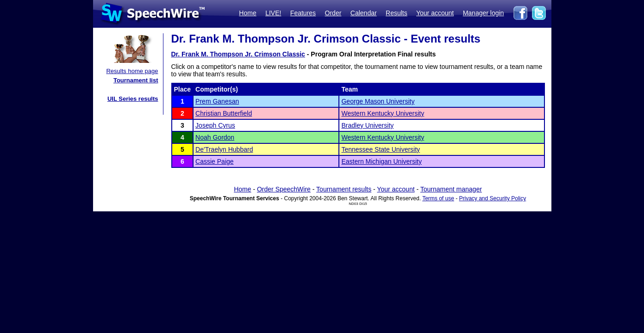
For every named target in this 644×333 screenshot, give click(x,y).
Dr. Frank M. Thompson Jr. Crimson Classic (238, 54)
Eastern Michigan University (381, 161)
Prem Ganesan (217, 101)
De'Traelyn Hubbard (224, 149)
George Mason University (378, 101)
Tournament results (344, 189)
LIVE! (273, 13)
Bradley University (367, 125)
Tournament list (136, 80)
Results (397, 13)
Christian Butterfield (224, 113)
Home (247, 13)
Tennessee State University (381, 149)
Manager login (484, 13)
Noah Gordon (215, 137)
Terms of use (438, 198)
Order (333, 13)
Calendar (364, 13)
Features (303, 13)
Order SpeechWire (284, 189)
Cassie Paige (215, 161)
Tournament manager (451, 189)
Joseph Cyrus (215, 125)
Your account (435, 13)
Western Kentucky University (383, 113)
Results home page (132, 71)
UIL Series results (133, 99)
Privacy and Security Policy (493, 198)
